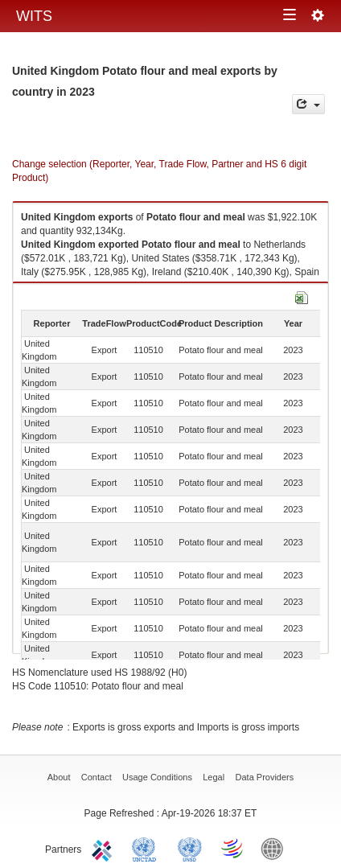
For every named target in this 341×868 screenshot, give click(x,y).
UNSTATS (190, 848)
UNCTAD (147, 848)
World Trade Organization (233, 848)
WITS (34, 16)
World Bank (276, 848)
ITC (105, 848)
